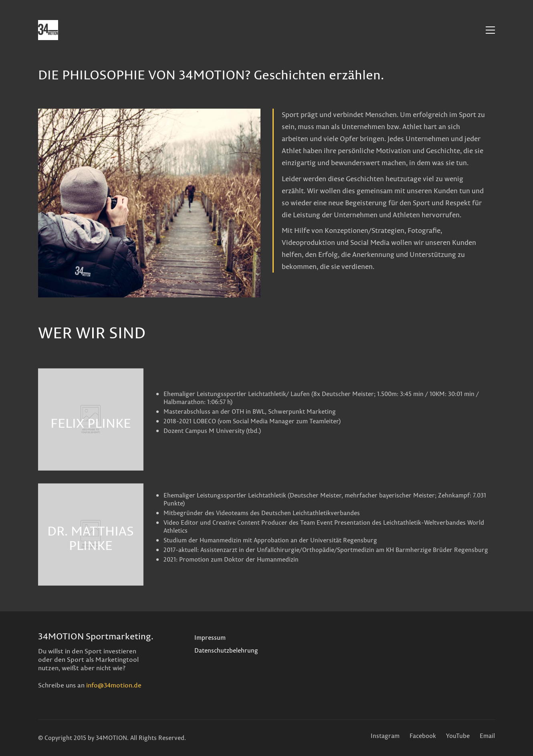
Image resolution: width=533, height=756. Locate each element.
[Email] (487, 736)
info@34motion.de (114, 685)
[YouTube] (458, 736)
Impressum (210, 638)
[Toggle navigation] (490, 30)
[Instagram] (385, 736)
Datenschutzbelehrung (226, 651)
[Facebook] (423, 736)
